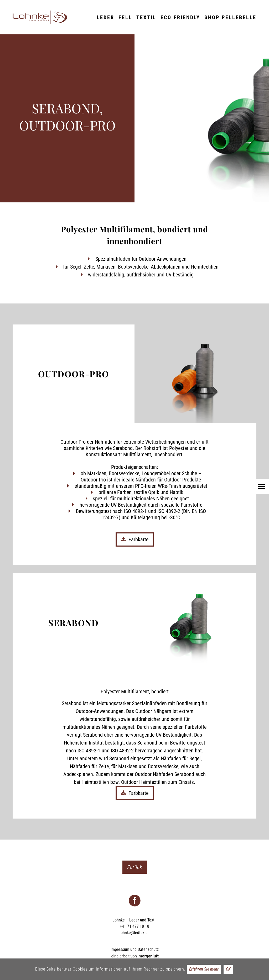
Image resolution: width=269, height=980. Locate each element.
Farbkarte (135, 539)
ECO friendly (180, 17)
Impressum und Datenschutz (135, 949)
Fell (125, 17)
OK (228, 969)
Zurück (135, 867)
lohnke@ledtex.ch (134, 933)
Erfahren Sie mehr (204, 969)
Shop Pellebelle (230, 17)
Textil (146, 17)
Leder (105, 17)
